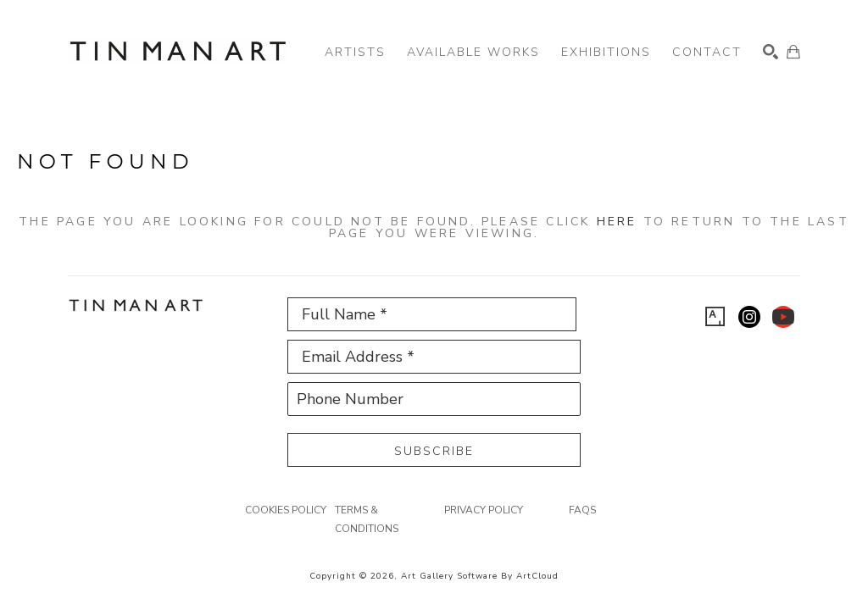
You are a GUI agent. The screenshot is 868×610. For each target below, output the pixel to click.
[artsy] (715, 317)
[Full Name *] (432, 314)
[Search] (771, 52)
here (617, 222)
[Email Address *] (434, 357)
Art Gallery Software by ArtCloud (480, 576)
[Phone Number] (434, 399)
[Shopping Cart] (793, 52)
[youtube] (783, 317)
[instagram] (749, 317)
